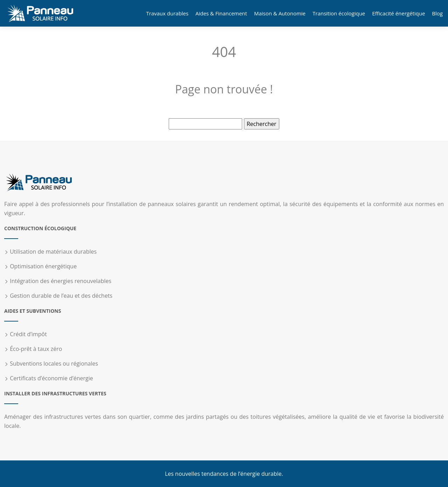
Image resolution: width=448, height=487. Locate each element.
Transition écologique (339, 13)
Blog (437, 13)
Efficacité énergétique (398, 13)
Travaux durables (167, 13)
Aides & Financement (221, 13)
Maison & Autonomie (280, 13)
